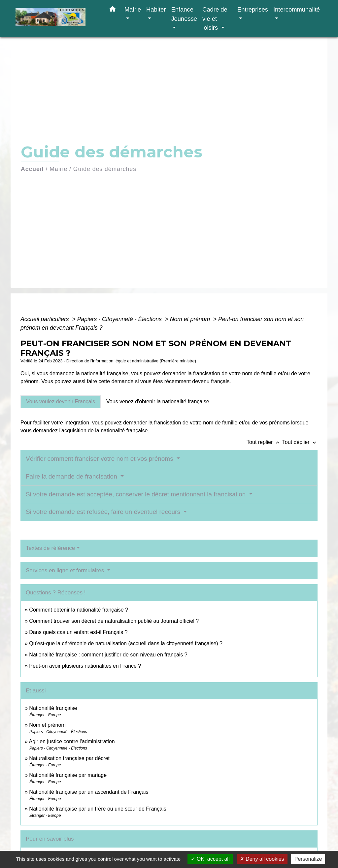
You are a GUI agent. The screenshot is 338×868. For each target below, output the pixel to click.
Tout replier (264, 442)
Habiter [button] (156, 9)
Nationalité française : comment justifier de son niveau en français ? (108, 655)
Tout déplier (300, 442)
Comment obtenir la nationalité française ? (79, 610)
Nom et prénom (191, 319)
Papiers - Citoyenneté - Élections (120, 319)
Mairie (58, 169)
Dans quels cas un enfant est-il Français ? (78, 632)
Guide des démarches (105, 169)
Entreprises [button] (253, 9)
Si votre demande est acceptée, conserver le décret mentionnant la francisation (137, 494)
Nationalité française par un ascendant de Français (89, 792)
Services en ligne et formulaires (66, 570)
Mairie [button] (133, 9)
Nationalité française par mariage (68, 775)
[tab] (61, 402)
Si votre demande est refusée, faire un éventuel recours (104, 512)
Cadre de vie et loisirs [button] (215, 18)
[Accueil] (57, 19)
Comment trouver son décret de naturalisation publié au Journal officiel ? (114, 621)
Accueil (32, 169)
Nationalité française (53, 708)
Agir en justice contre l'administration (72, 741)
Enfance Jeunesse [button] (184, 14)
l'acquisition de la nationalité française (103, 431)
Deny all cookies (262, 859)
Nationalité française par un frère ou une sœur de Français (98, 809)
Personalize (308, 859)
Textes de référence (50, 548)
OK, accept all (210, 859)
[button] (113, 10)
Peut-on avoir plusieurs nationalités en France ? (85, 666)
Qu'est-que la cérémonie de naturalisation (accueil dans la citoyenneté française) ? (126, 643)
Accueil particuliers (46, 319)
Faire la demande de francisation (72, 476)
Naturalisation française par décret (69, 758)
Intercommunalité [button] (297, 9)
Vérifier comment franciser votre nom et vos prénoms (100, 459)
